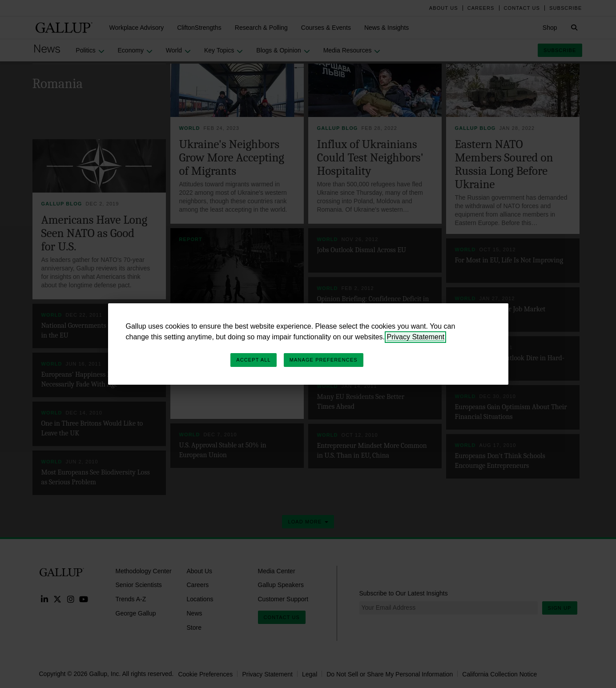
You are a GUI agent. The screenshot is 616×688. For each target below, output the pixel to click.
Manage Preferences (324, 360)
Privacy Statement (415, 337)
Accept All (253, 360)
